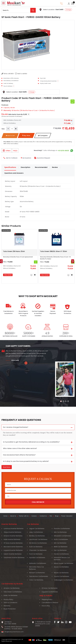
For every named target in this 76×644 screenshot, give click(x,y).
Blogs (57, 516)
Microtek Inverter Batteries (13, 547)
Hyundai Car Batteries (37, 557)
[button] (4, 285)
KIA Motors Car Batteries (38, 543)
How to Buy (46, 606)
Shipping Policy (47, 599)
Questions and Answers (14, 173)
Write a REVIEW (8, 74)
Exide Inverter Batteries (12, 539)
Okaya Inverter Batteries (12, 532)
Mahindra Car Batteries (38, 563)
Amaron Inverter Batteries (13, 536)
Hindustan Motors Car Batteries (62, 559)
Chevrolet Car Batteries (38, 550)
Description (25, 167)
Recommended (41, 167)
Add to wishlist (21, 74)
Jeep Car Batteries (36, 532)
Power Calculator (67, 516)
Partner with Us (24, 516)
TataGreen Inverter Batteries (14, 557)
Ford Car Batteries (36, 554)
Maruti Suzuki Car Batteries (64, 563)
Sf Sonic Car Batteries (50, 588)
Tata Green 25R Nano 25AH (14, 251)
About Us (13, 516)
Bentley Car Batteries (37, 536)
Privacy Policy (8, 599)
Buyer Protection (10, 609)
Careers (34, 516)
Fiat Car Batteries (60, 550)
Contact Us (43, 516)
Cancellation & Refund (50, 603)
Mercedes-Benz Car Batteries (37, 568)
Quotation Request (42, 158)
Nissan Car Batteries (61, 567)
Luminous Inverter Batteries (14, 528)
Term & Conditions (10, 603)
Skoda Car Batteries (61, 573)
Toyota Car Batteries (62, 576)
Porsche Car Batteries (62, 528)
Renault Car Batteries (37, 573)
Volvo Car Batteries (36, 580)
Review (55, 167)
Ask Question (26, 158)
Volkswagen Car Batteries (63, 580)
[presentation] (73, 261)
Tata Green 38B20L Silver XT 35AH (53, 251)
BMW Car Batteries (61, 547)
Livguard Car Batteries (50, 592)
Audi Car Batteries (36, 547)
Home (5, 516)
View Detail (8, 275)
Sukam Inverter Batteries (13, 554)
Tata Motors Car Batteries (39, 576)
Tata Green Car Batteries (13, 592)
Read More (7, 467)
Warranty (7, 606)
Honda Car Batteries (61, 554)
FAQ (51, 516)
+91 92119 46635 (63, 151)
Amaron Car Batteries (12, 588)
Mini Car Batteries (60, 532)
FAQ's (15, 151)
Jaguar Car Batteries (37, 528)
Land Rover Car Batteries (38, 539)
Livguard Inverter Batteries (13, 550)
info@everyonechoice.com (14, 632)
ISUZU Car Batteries (61, 539)
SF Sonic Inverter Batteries (13, 543)
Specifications (10, 167)
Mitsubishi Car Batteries (62, 536)
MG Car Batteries (60, 543)
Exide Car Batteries (11, 595)
